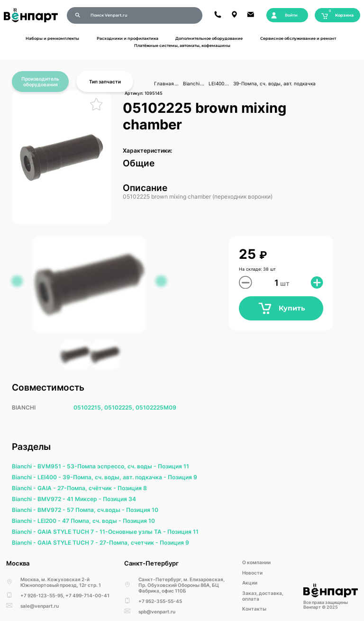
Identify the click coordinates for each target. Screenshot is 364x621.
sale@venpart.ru (40, 606)
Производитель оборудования (40, 82)
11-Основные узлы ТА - (133, 532)
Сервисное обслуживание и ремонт (298, 38)
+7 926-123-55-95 (42, 595)
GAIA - (47, 488)
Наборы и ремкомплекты (52, 38)
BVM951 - (52, 466)
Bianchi (191, 83)
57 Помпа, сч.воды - (96, 510)
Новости (252, 573)
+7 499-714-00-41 (87, 595)
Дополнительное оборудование (209, 38)
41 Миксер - (85, 499)
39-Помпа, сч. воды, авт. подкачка (274, 83)
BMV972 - (52, 499)
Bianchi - (25, 466)
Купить (281, 308)
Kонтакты (254, 609)
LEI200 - (50, 521)
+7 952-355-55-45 (160, 601)
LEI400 (216, 83)
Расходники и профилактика (127, 38)
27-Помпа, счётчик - (87, 488)
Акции (250, 583)
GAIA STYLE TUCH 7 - (68, 532)
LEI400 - (50, 477)
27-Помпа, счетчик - (130, 543)
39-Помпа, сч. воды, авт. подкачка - (115, 477)
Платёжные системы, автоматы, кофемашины (182, 46)
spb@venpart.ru (157, 612)
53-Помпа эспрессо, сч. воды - (112, 466)
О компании (256, 562)
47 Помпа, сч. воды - (92, 521)
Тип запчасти (105, 82)
